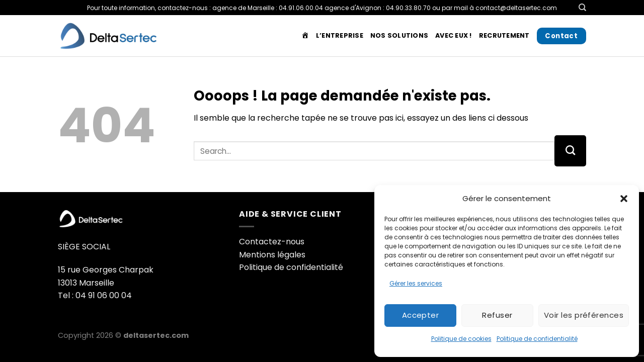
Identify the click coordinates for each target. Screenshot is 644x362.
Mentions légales (272, 255)
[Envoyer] (570, 151)
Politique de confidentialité (537, 339)
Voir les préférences (584, 315)
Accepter (421, 315)
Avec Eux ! (454, 35)
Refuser (497, 315)
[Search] (582, 8)
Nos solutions (399, 35)
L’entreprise (340, 35)
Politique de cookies (461, 339)
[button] (624, 199)
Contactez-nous (272, 242)
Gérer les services (416, 283)
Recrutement (504, 35)
